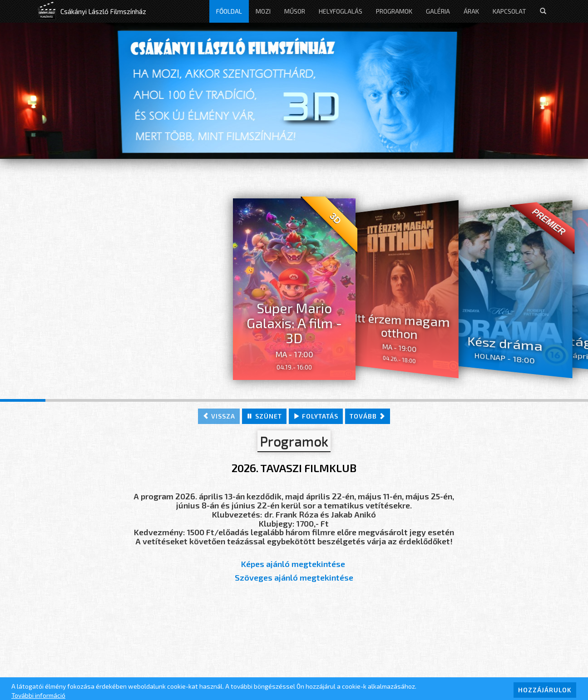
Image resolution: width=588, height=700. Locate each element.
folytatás (316, 416)
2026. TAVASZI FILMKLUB (294, 468)
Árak (471, 11)
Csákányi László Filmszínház (103, 11)
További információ (38, 695)
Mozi (263, 11)
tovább (368, 416)
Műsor (295, 11)
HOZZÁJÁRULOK (545, 690)
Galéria (438, 11)
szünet (264, 416)
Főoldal (229, 11)
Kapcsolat (509, 11)
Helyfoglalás (341, 11)
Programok (394, 11)
